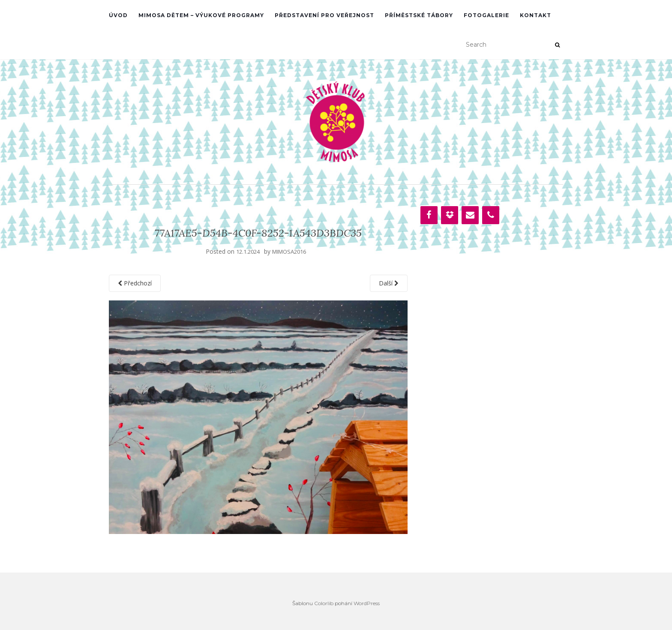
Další (389, 283)
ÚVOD (118, 15)
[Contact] (470, 215)
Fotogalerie (486, 15)
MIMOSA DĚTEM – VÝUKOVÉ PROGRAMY (201, 15)
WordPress (367, 603)
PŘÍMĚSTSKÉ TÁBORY (419, 15)
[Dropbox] (450, 215)
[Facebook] (429, 215)
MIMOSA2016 (289, 252)
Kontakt (535, 15)
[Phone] (491, 215)
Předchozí (135, 283)
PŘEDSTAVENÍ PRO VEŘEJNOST (324, 15)
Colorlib (324, 603)
